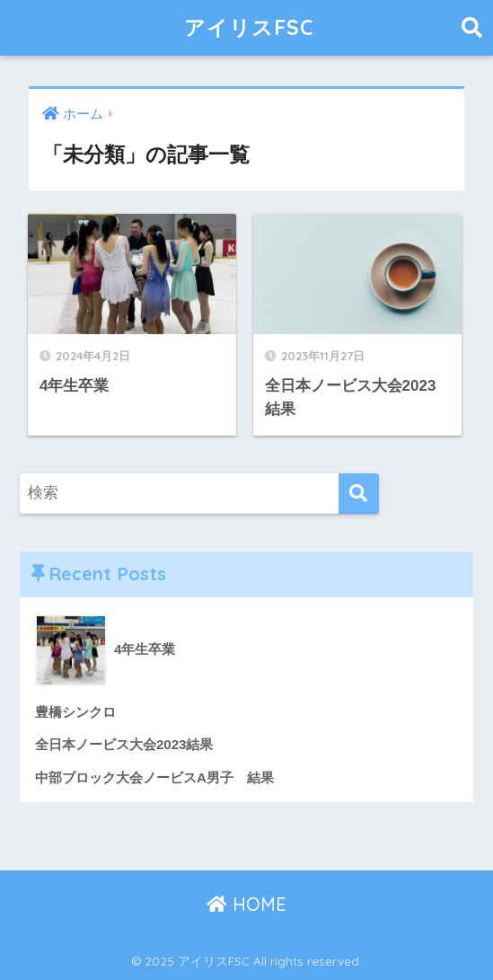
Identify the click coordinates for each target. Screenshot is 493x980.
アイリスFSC (249, 27)
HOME (246, 904)
